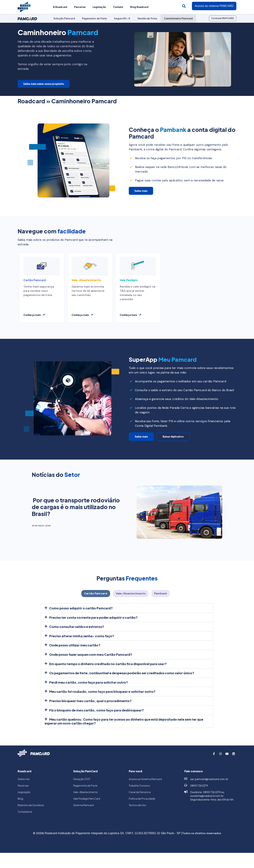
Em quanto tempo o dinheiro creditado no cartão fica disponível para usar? (108, 668)
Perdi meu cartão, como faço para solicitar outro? (89, 687)
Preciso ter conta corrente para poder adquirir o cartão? (93, 622)
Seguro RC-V (122, 18)
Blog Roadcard (139, 7)
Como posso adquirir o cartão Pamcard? (81, 613)
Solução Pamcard (64, 18)
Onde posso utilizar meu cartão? (75, 650)
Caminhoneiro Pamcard (178, 18)
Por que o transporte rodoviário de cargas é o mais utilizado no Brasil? (76, 509)
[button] (131, 315)
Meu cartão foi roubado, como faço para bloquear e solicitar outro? (102, 696)
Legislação (99, 7)
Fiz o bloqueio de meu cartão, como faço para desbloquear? (97, 715)
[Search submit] (184, 6)
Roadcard (31, 101)
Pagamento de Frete (95, 18)
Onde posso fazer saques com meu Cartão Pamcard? (91, 659)
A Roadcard (60, 7)
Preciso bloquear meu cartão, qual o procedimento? (90, 705)
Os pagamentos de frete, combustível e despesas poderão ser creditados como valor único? (122, 678)
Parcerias (80, 7)
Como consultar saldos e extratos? (77, 631)
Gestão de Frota (147, 18)
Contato (118, 7)
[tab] (96, 598)
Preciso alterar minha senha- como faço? (82, 641)
